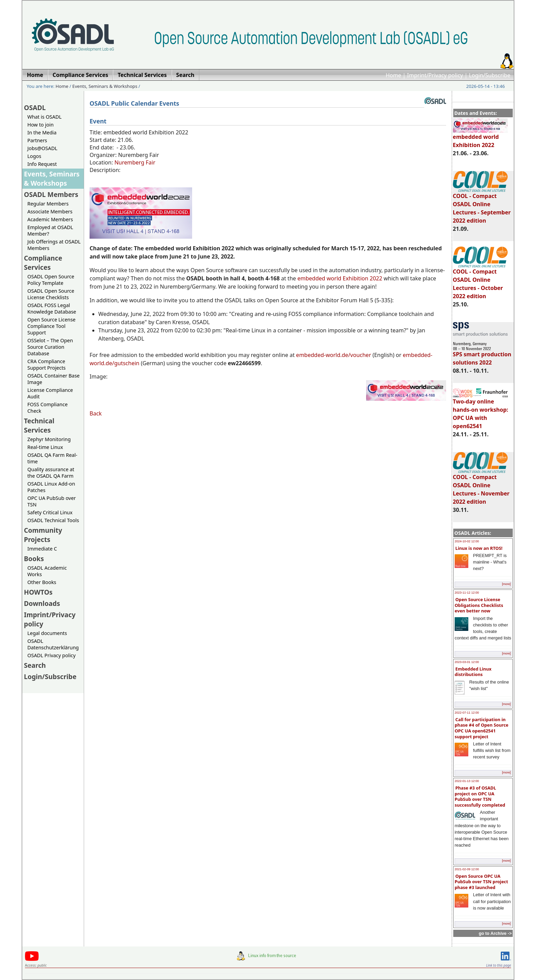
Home (393, 75)
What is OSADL (44, 117)
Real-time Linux (45, 447)
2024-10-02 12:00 (467, 541)
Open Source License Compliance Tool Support (51, 326)
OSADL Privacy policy (51, 655)
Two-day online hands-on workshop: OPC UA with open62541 (481, 411)
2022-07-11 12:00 (467, 713)
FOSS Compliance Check (48, 408)
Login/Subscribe (490, 75)
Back (96, 413)
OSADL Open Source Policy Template (51, 280)
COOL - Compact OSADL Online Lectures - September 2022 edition (482, 205)
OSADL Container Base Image (53, 379)
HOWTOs (38, 592)
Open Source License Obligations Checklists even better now (479, 605)
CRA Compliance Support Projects (46, 365)
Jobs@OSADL (42, 148)
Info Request (42, 164)
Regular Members (48, 204)
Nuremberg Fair (135, 162)
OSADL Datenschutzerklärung (53, 644)
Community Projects (43, 535)
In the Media (42, 133)
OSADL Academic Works (47, 571)
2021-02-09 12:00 (467, 869)
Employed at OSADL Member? (50, 230)
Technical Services (39, 425)
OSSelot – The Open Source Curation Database (50, 347)
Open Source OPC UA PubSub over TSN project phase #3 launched (481, 882)
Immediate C (42, 549)
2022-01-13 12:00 (467, 781)
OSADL (35, 108)
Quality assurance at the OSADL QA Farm (51, 473)
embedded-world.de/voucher (333, 355)
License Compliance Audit (50, 393)
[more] (506, 584)
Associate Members (50, 211)
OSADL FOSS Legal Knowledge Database (52, 308)
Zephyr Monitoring (49, 439)
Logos (34, 156)
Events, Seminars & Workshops (105, 86)
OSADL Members (51, 194)
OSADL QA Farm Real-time (52, 458)
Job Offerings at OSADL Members (54, 245)
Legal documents (47, 633)
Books (34, 559)
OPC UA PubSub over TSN (52, 501)
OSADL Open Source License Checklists (51, 294)
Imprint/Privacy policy (435, 75)
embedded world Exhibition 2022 (480, 138)
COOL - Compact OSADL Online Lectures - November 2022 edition (481, 486)
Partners (37, 140)
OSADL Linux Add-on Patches (51, 487)
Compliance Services (43, 263)
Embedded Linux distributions (473, 672)
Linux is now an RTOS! (479, 548)
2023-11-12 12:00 (467, 593)
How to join (41, 125)
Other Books (42, 582)
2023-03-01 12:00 (467, 662)
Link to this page (499, 965)
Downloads (42, 603)
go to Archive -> (495, 933)
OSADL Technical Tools (53, 520)
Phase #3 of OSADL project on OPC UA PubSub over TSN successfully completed (480, 796)
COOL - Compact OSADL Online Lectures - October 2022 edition (480, 281)
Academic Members (50, 219)
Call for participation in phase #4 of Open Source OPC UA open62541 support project (481, 728)
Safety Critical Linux (50, 512)
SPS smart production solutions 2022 (482, 355)
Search (35, 665)
